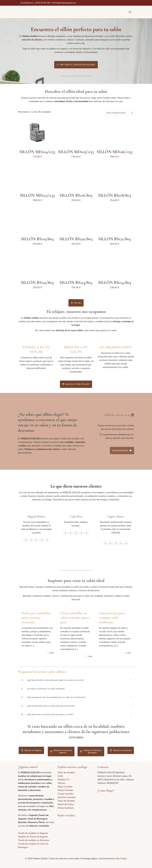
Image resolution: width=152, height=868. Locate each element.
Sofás (60, 776)
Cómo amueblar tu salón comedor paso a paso (75, 618)
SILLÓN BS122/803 (37, 283)
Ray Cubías (121, 859)
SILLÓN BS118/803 (115, 195)
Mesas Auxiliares (66, 808)
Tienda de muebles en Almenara (34, 840)
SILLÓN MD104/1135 (37, 152)
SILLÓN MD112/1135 (37, 195)
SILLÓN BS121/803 (115, 239)
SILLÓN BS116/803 (76, 195)
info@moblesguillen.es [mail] (65, 3)
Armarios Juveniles (67, 797)
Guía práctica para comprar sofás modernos (112, 618)
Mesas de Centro (66, 804)
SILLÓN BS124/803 (115, 283)
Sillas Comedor (65, 787)
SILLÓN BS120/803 (76, 239)
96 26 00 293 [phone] (44, 3)
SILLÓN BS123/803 (76, 283)
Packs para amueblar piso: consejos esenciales (36, 618)
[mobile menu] (130, 12)
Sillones (61, 783)
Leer (51, 653)
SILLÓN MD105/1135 (76, 152)
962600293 (113, 783)
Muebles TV (63, 780)
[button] (76, 680)
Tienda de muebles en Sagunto (33, 833)
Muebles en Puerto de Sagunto (33, 837)
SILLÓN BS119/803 (37, 239)
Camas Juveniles (66, 794)
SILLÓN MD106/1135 (115, 152)
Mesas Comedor (65, 790)
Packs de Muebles (66, 773)
